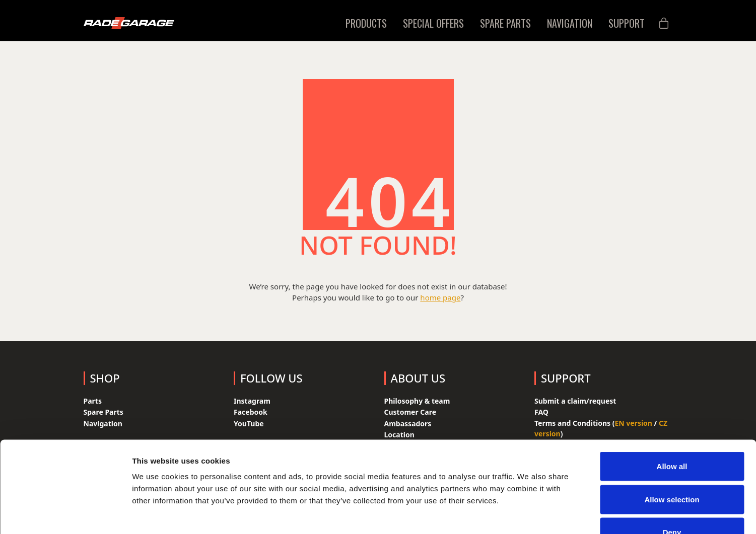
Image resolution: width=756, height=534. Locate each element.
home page (440, 297)
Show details (529, 514)
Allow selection (672, 435)
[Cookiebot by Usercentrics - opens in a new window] (65, 514)
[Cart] (664, 23)
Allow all (672, 402)
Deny (672, 468)
